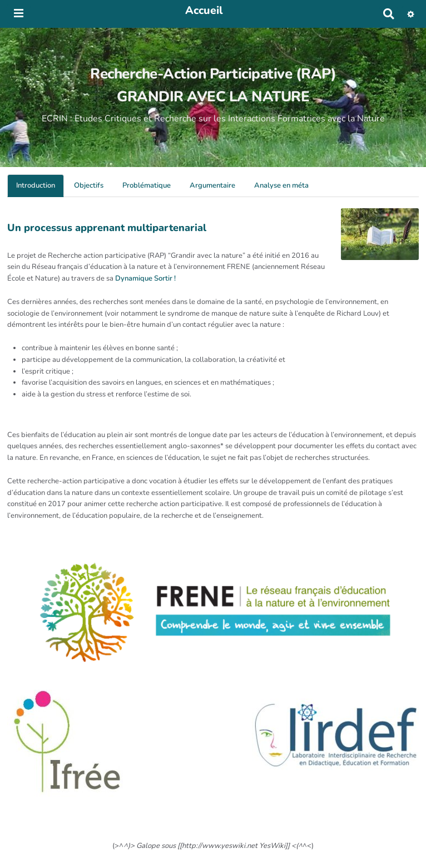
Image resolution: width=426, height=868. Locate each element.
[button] (411, 14)
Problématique (147, 185)
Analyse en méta (281, 185)
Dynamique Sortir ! (145, 278)
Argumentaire (212, 185)
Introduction (36, 185)
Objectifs (89, 185)
